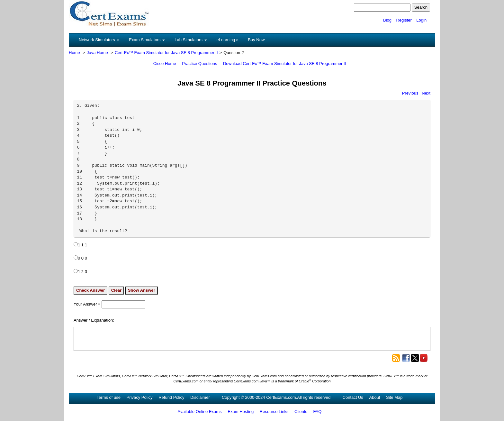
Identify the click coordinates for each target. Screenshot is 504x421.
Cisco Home (165, 64)
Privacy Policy (140, 397)
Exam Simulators (147, 40)
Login (421, 20)
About (374, 397)
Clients (301, 412)
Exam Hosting (241, 412)
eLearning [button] (228, 40)
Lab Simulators (191, 40)
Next (426, 93)
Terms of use (109, 397)
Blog (387, 20)
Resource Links (274, 412)
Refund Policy (171, 397)
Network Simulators (99, 40)
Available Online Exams (200, 412)
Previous (410, 93)
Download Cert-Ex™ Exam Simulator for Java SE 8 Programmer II (284, 64)
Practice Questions (199, 64)
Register (404, 20)
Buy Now (256, 40)
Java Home (97, 53)
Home (74, 53)
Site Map (394, 397)
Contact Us (353, 397)
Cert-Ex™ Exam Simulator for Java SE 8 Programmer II (166, 53)
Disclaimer (200, 397)
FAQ (317, 412)
